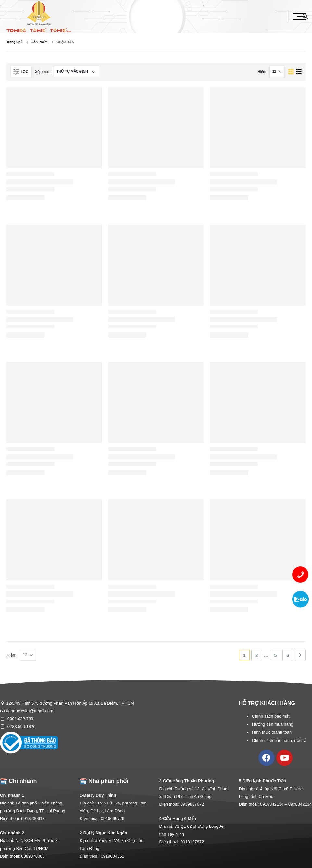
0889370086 (33, 856)
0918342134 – (274, 804)
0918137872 (192, 842)
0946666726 (113, 819)
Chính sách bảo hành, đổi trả (279, 740)
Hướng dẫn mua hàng (273, 724)
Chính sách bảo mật (271, 716)
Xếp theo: (43, 72)
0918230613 (33, 819)
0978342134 (300, 804)
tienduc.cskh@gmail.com (30, 711)
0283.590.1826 (21, 726)
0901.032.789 (20, 719)
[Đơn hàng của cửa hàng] (76, 72)
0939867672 (192, 804)
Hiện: (262, 72)
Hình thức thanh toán (272, 732)
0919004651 (113, 856)
